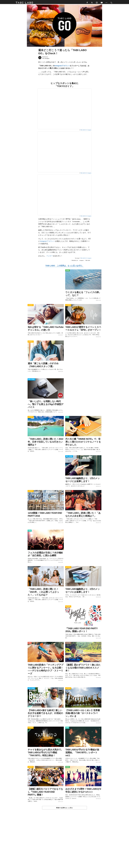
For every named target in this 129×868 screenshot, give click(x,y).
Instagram (82, 261)
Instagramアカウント (62, 66)
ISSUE (68, 271)
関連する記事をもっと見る (64, 809)
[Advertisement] (64, 843)
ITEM (67, 418)
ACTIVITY (31, 306)
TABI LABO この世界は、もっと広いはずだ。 (64, 266)
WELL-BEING (31, 380)
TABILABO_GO (75, 261)
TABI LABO (88, 261)
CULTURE (68, 492)
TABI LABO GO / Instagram (86, 131)
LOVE (30, 644)
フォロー (50, 257)
